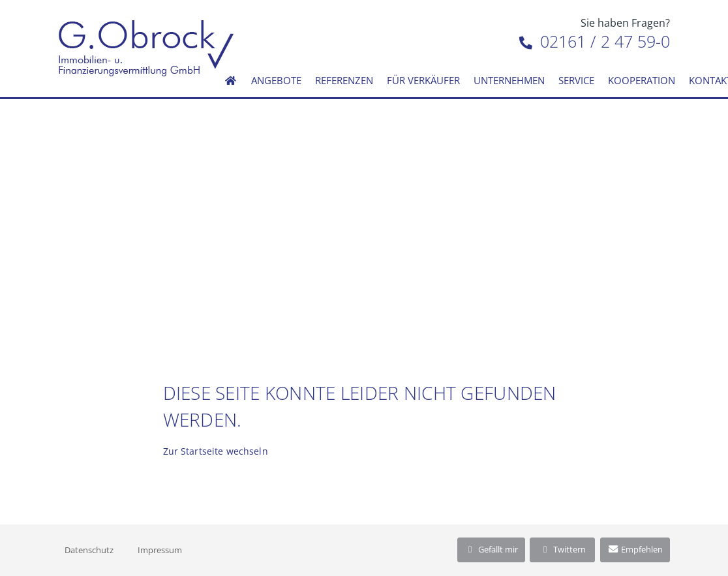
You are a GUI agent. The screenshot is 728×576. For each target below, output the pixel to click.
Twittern (563, 549)
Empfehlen (635, 549)
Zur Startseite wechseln (216, 451)
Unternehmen (509, 80)
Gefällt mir (491, 549)
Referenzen (344, 80)
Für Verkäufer (423, 80)
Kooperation (642, 80)
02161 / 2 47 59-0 (595, 41)
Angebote (276, 80)
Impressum (160, 550)
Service (576, 80)
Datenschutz (89, 550)
